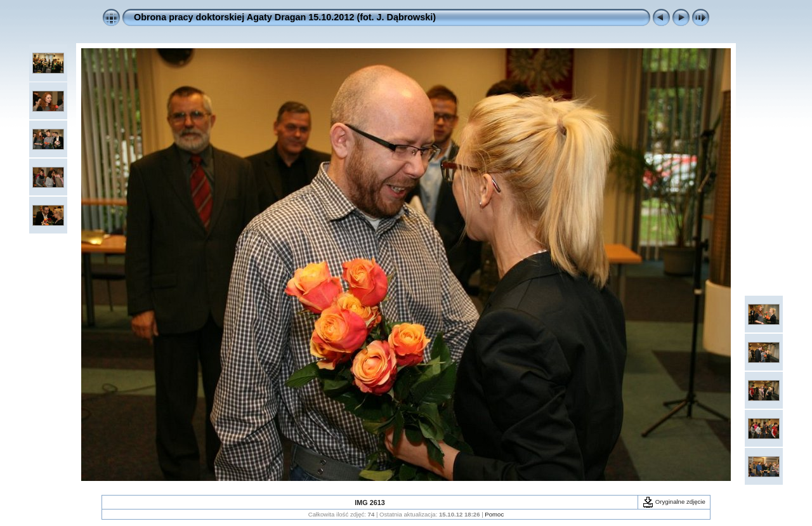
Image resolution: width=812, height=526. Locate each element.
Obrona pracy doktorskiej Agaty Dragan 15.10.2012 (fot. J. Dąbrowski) (285, 17)
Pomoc (494, 514)
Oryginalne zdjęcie (674, 502)
